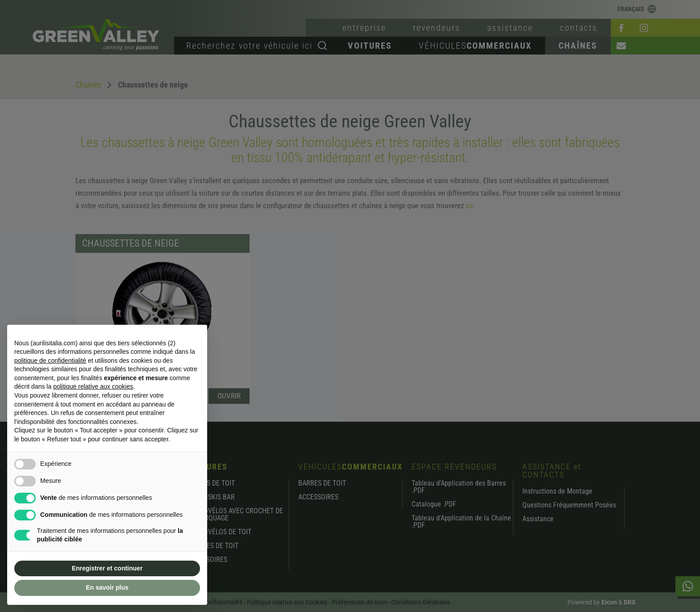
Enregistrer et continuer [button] (107, 568)
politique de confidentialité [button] (50, 360)
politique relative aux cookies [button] (93, 386)
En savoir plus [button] (107, 587)
